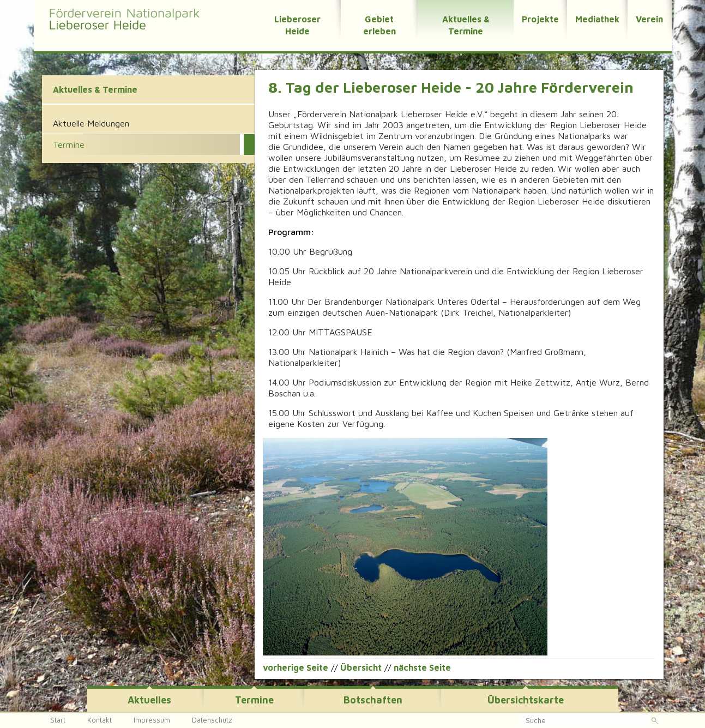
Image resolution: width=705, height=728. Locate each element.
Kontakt (100, 720)
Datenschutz (212, 720)
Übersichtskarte (526, 700)
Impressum (152, 720)
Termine (254, 700)
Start (58, 720)
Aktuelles (149, 700)
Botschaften (373, 700)
